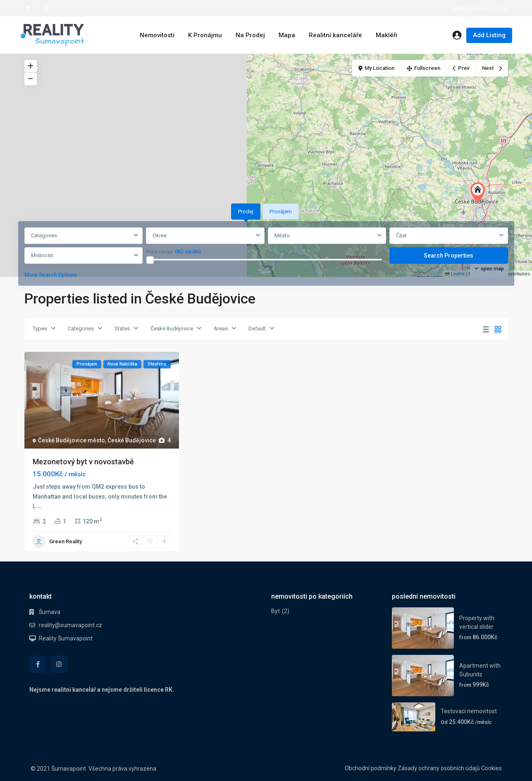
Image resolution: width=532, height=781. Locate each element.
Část (401, 235)
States (122, 328)
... (39, 506)
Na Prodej (250, 35)
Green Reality (66, 541)
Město (282, 235)
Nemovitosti (157, 35)
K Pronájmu (205, 35)
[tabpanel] (266, 255)
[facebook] (28, 8)
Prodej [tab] (246, 211)
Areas (221, 328)
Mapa (287, 35)
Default (257, 328)
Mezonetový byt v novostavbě (83, 462)
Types (40, 328)
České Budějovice (172, 328)
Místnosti (42, 255)
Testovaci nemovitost (469, 711)
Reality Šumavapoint (66, 638)
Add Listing (489, 35)
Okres (160, 235)
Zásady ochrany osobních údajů (439, 768)
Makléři (386, 35)
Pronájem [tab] (281, 211)
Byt (276, 611)
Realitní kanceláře (335, 35)
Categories (44, 235)
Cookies (491, 768)
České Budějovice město (72, 440)
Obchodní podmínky (371, 768)
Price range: (160, 252)
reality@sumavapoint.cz (70, 625)
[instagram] (45, 8)
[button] (480, 193)
